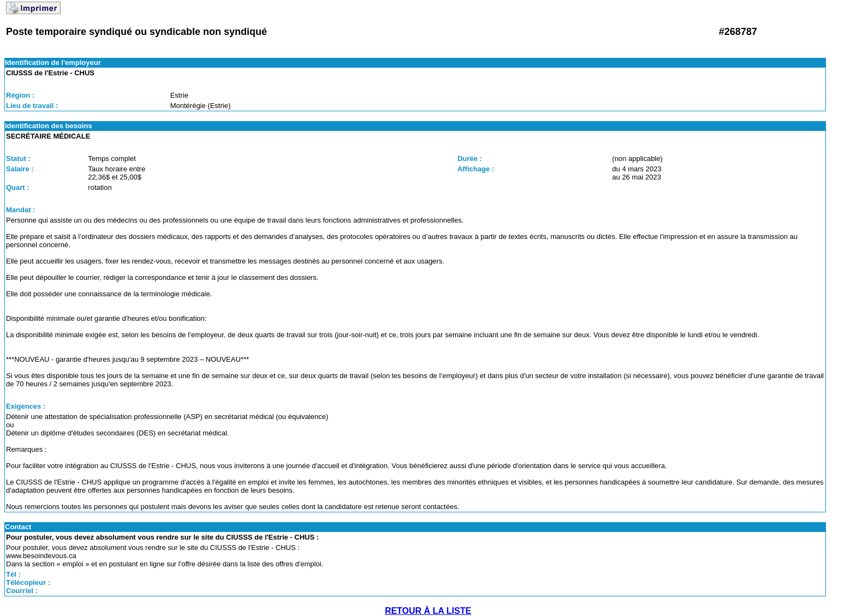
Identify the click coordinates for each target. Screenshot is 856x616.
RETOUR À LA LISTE (428, 611)
